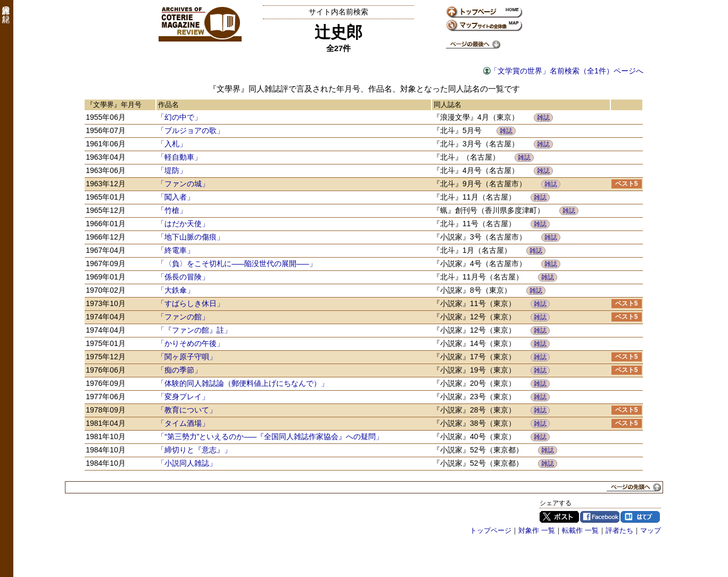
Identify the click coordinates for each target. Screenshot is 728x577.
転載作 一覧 (580, 530)
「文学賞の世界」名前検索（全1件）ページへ (567, 71)
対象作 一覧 (537, 530)
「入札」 (172, 144)
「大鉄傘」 (176, 290)
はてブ (640, 517)
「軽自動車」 (179, 157)
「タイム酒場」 (183, 423)
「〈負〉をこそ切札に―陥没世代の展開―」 (237, 263)
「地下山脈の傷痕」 (191, 237)
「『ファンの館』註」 (194, 330)
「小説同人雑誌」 (187, 463)
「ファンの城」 (183, 184)
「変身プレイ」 (183, 397)
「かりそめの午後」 (191, 343)
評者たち (619, 530)
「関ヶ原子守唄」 (187, 357)
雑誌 (543, 118)
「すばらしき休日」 (191, 303)
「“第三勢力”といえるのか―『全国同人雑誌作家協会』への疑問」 (270, 436)
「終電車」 (176, 250)
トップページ (491, 530)
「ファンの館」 (183, 317)
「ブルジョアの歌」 (191, 130)
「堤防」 (172, 170)
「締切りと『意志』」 (194, 450)
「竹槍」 (172, 210)
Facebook (600, 517)
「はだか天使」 (183, 224)
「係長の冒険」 (183, 277)
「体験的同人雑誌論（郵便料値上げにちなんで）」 (243, 383)
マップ (651, 530)
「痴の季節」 (179, 370)
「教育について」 (187, 410)
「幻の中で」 (179, 117)
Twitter (559, 517)
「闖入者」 (176, 197)
